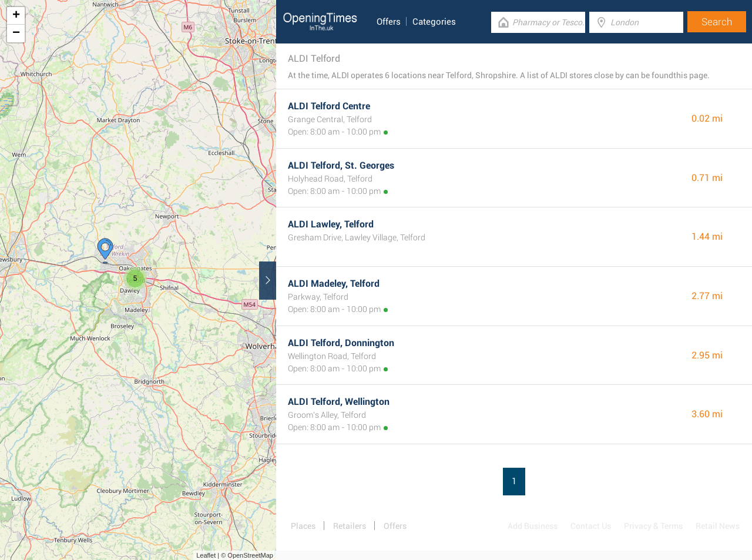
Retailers (350, 526)
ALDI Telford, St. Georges (341, 165)
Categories (434, 22)
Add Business (533, 526)
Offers (389, 22)
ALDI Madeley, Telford (334, 284)
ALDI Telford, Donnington (341, 343)
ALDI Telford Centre (329, 106)
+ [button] (16, 16)
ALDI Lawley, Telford (331, 224)
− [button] (16, 33)
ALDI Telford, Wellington (339, 402)
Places (303, 526)
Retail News (718, 526)
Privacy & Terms (653, 526)
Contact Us (591, 526)
